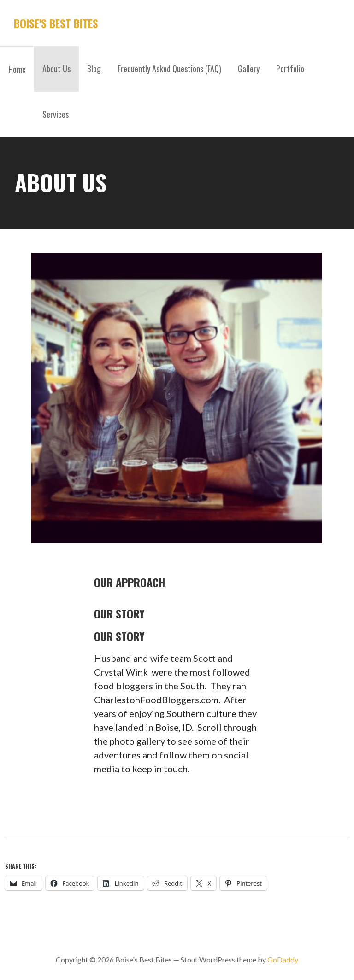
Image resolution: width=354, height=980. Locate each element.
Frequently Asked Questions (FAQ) (169, 69)
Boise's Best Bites (56, 23)
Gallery (249, 69)
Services (56, 114)
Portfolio (290, 69)
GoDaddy (283, 960)
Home (17, 69)
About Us (56, 69)
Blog (94, 69)
